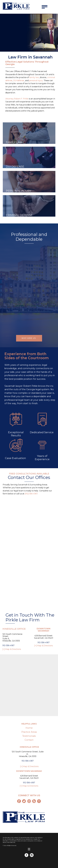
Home (29, 728)
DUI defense (19, 80)
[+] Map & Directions (12, 649)
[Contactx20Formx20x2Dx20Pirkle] (26, 547)
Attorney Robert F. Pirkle (17, 99)
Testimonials (29, 736)
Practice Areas (29, 732)
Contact (29, 740)
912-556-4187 (8, 645)
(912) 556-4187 (31, 494)
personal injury (36, 80)
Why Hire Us (29, 338)
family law (34, 77)
